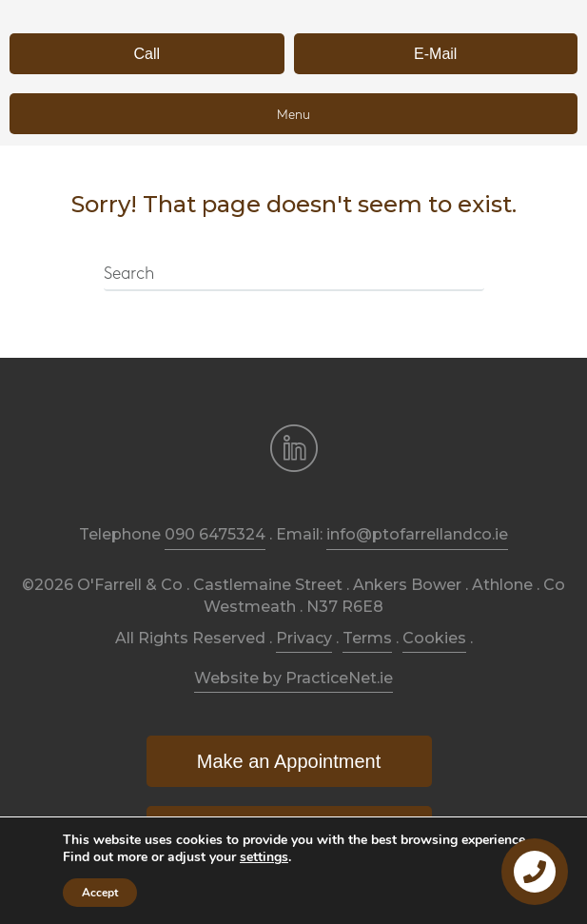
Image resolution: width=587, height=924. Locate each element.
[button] (147, 54)
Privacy (304, 638)
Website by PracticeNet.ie (293, 678)
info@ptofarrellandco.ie (417, 534)
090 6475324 (215, 534)
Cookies (434, 638)
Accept (100, 893)
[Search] (294, 275)
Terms (367, 638)
